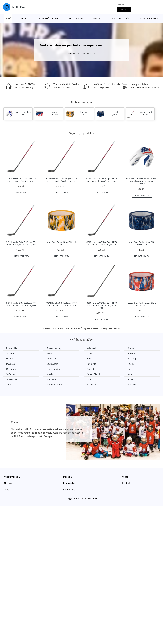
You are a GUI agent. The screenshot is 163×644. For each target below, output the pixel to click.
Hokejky (97, 18)
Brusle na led (76, 18)
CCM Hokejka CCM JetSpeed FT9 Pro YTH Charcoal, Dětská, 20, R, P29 (102, 305)
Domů (8, 18)
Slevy (7, 490)
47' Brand (92, 385)
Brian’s (131, 348)
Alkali (130, 379)
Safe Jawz (11, 374)
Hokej (24, 18)
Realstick (132, 385)
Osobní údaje (70, 490)
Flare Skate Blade (55, 385)
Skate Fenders (54, 369)
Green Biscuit (94, 374)
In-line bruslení (120, 18)
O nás (125, 477)
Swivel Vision (13, 379)
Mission (50, 374)
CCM (90, 353)
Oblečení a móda (148, 18)
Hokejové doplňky (49, 18)
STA (89, 379)
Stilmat (90, 369)
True (8, 385)
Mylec (130, 374)
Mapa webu (69, 483)
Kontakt (126, 483)
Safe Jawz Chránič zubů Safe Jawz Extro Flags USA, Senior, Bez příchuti (142, 181)
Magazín (67, 477)
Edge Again (52, 364)
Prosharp (132, 359)
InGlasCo (11, 364)
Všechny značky (12, 477)
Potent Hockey (54, 348)
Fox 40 (131, 364)
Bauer (50, 353)
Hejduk (10, 359)
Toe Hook (51, 379)
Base (90, 359)
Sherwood (11, 353)
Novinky (8, 483)
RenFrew (51, 359)
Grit (129, 369)
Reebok (131, 353)
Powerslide (12, 348)
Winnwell (91, 348)
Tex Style (92, 364)
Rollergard (11, 369)
